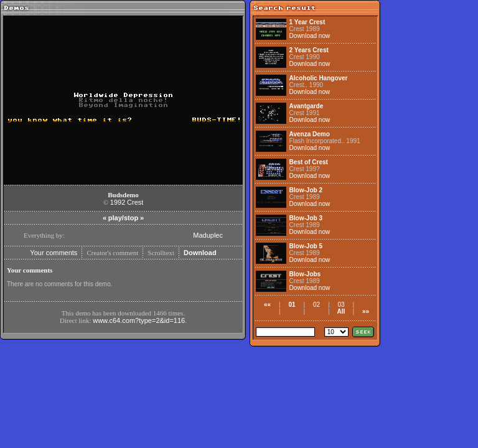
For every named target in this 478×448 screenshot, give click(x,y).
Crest (135, 202)
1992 (118, 202)
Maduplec (208, 235)
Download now (310, 36)
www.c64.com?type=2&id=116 (139, 320)
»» (366, 311)
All (341, 311)
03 (341, 305)
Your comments (54, 253)
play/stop (123, 218)
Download (200, 253)
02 (316, 305)
